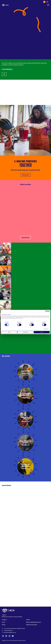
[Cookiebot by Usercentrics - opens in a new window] (43, 311)
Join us (3, 622)
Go (4, 74)
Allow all (42, 332)
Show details (46, 329)
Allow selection (25, 332)
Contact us (4, 620)
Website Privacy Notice (32, 625)
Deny (9, 332)
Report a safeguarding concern (34, 622)
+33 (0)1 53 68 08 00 (8, 630)
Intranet (28, 620)
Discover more (25, 238)
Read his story (25, 445)
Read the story (26, 373)
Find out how (26, 175)
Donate (4, 625)
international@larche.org (10, 632)
